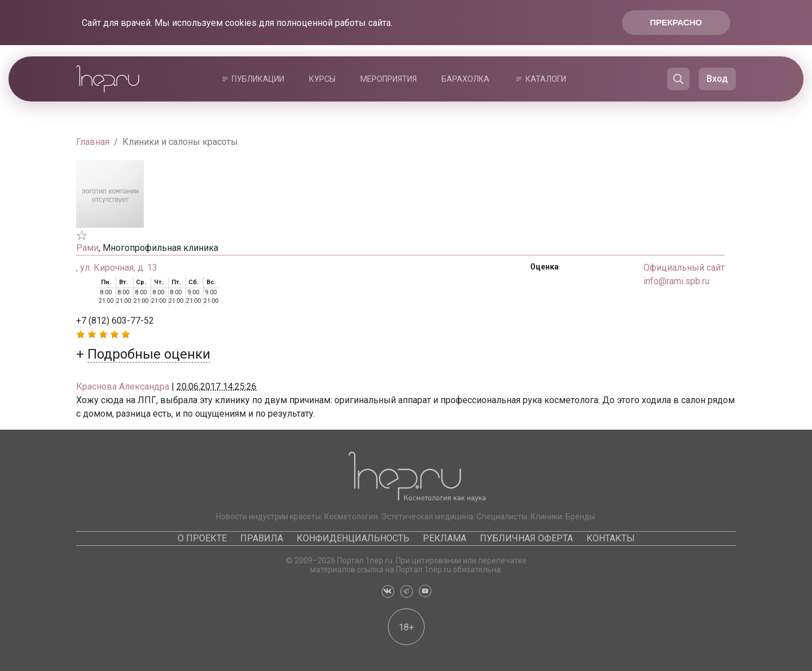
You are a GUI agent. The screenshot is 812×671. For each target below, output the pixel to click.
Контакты (611, 538)
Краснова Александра (123, 387)
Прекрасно (676, 22)
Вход (717, 79)
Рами (87, 248)
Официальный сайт (684, 268)
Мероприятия (389, 79)
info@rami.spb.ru (676, 281)
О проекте (202, 538)
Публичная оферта (526, 538)
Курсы (322, 79)
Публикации (258, 79)
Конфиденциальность (353, 538)
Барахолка (465, 79)
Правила (262, 538)
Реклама (445, 538)
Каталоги (546, 79)
